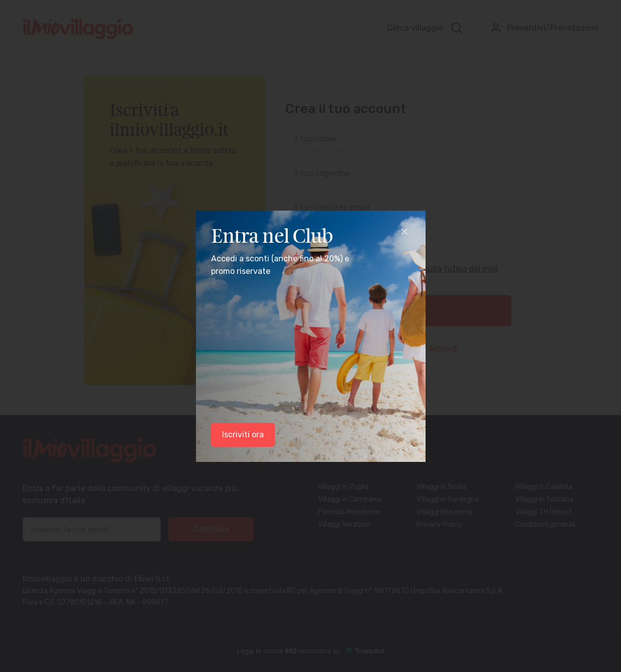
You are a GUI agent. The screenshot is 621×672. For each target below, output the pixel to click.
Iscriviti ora (243, 435)
